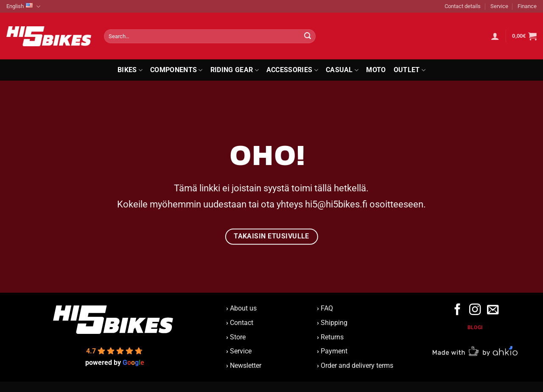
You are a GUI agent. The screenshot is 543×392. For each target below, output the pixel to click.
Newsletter (244, 365)
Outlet (410, 70)
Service (499, 6)
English (23, 7)
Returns (332, 337)
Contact (242, 323)
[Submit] (308, 36)
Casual (342, 70)
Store (238, 337)
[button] (495, 36)
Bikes (130, 70)
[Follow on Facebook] (458, 310)
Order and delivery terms (357, 365)
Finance (527, 6)
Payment (334, 351)
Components (176, 70)
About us (241, 308)
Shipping (334, 323)
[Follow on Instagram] (475, 310)
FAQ (327, 308)
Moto (376, 70)
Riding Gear (235, 70)
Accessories (292, 70)
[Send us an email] (492, 310)
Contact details (463, 6)
